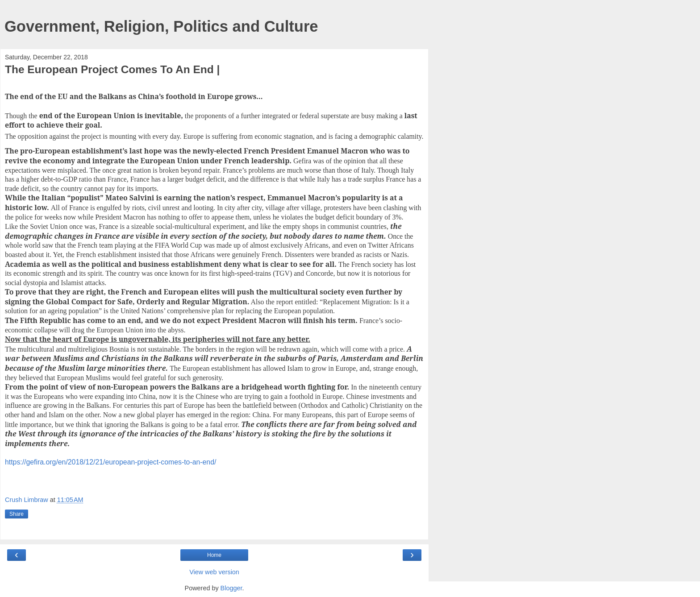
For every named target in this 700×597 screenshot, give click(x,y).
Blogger (231, 588)
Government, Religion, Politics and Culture (161, 26)
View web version (214, 572)
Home (214, 555)
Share (17, 514)
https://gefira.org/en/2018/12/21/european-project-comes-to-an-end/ (110, 462)
